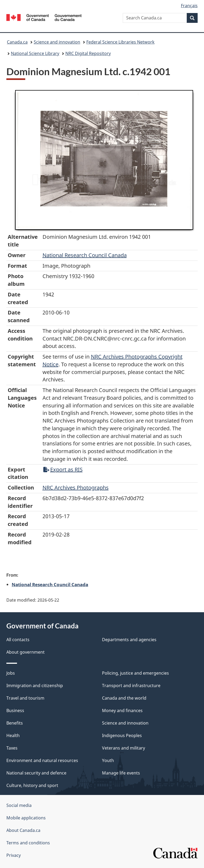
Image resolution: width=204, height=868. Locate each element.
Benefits (15, 723)
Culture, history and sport (32, 785)
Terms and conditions (28, 843)
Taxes (12, 748)
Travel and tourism (25, 698)
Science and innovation (57, 42)
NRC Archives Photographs (76, 488)
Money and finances (122, 710)
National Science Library (35, 53)
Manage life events (121, 773)
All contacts (18, 640)
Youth (108, 760)
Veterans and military (124, 748)
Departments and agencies (129, 640)
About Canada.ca (23, 830)
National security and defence (36, 773)
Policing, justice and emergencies (135, 673)
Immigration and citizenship (35, 686)
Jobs (11, 673)
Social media (19, 805)
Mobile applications (26, 818)
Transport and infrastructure (131, 686)
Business (15, 710)
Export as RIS (63, 469)
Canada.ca (17, 42)
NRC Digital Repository (88, 53)
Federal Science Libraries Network (120, 42)
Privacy (14, 855)
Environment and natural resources (42, 760)
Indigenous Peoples (122, 735)
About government (25, 652)
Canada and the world (124, 698)
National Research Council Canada (85, 255)
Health (13, 735)
